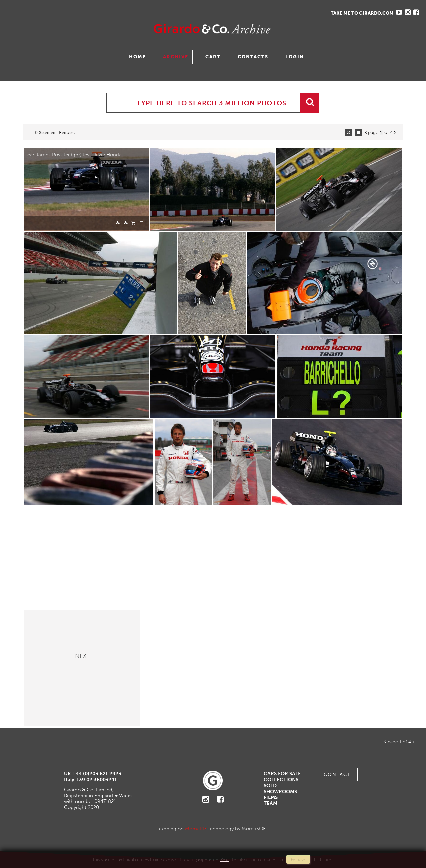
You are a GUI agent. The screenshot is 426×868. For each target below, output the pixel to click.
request (67, 133)
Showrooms (280, 792)
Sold (270, 786)
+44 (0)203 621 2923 (97, 774)
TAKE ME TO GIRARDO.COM (362, 13)
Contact (337, 774)
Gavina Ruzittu (72, 29)
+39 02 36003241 (96, 780)
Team (270, 803)
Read (225, 859)
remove (298, 859)
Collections (281, 780)
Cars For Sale (282, 774)
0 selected (45, 133)
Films (271, 797)
